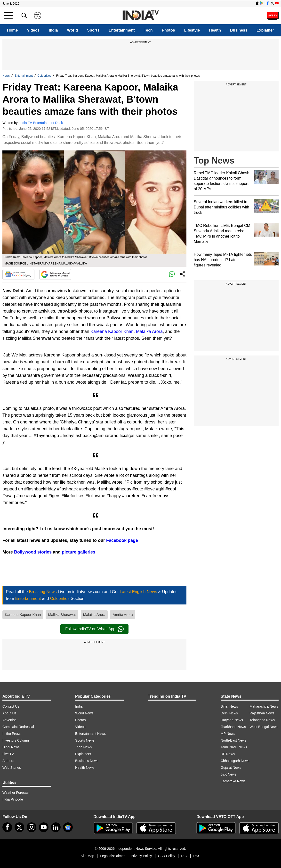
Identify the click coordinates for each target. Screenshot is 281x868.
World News (84, 713)
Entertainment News (90, 734)
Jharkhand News (233, 727)
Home (12, 30)
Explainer (265, 30)
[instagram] (32, 827)
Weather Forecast (16, 793)
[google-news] (68, 827)
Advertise (9, 720)
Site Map (87, 856)
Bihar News (229, 706)
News (6, 76)
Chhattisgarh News (235, 761)
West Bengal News (264, 727)
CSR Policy (167, 856)
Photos (168, 30)
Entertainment (122, 30)
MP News (228, 734)
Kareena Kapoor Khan (112, 331)
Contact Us (11, 706)
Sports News (85, 740)
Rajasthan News (262, 713)
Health (215, 30)
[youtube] (44, 827)
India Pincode (13, 799)
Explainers (83, 754)
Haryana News (232, 720)
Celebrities (44, 76)
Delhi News (229, 713)
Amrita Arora (123, 615)
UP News (228, 754)
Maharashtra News (264, 706)
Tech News (83, 747)
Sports (93, 30)
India (53, 30)
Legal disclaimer (112, 856)
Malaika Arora (149, 331)
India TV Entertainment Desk (41, 123)
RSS (197, 856)
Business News (87, 761)
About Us (9, 713)
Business (239, 30)
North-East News (233, 740)
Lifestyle (192, 30)
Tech (148, 30)
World (72, 30)
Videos (33, 30)
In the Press (12, 734)
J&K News (229, 774)
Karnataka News (233, 781)
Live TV (8, 754)
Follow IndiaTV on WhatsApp (94, 629)
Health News (85, 768)
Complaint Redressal (18, 727)
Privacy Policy (141, 856)
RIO (184, 856)
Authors (8, 761)
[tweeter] (19, 827)
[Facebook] (7, 827)
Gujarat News (231, 768)
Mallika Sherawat (62, 615)
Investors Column (16, 740)
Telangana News (262, 720)
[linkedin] (56, 827)
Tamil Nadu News (234, 747)
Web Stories (12, 768)
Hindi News (11, 747)
